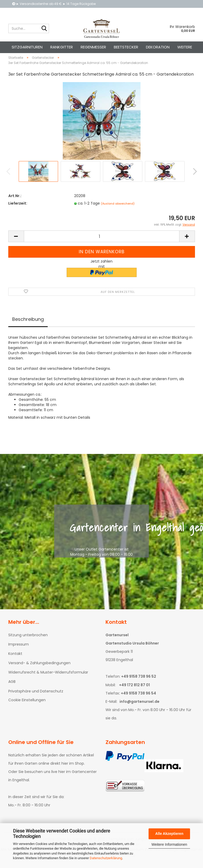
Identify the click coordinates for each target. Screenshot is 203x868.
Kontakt (15, 658)
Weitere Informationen (169, 844)
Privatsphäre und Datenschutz (36, 696)
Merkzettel (171, 12)
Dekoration (158, 47)
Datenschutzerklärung (106, 858)
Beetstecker (126, 47)
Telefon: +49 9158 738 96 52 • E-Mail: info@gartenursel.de (59, 12)
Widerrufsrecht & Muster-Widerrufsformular (48, 677)
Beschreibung (28, 324)
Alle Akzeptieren (169, 834)
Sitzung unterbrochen (28, 640)
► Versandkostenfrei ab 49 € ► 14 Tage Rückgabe (54, 4)
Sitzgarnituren (27, 47)
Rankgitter (62, 47)
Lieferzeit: (18, 208)
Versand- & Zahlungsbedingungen (39, 668)
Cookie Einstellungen (27, 705)
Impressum (19, 649)
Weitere (185, 47)
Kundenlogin (141, 12)
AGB (12, 686)
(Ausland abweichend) (118, 208)
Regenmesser (93, 47)
